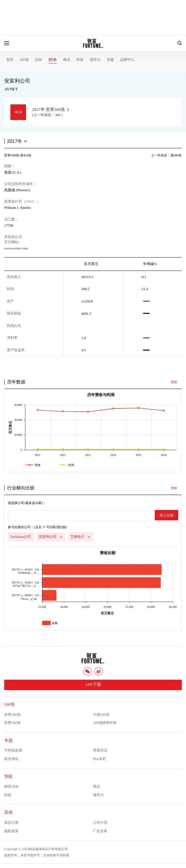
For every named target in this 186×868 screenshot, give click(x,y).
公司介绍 (100, 822)
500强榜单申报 (105, 723)
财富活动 (11, 786)
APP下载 (93, 685)
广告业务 (100, 831)
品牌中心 (127, 60)
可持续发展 (13, 750)
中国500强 (101, 714)
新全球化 (11, 759)
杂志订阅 (11, 822)
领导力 (95, 60)
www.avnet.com (16, 248)
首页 (10, 60)
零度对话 (100, 750)
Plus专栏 (100, 759)
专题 (110, 60)
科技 (80, 60)
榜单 (53, 60)
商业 (67, 60)
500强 (24, 60)
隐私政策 (11, 831)
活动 (38, 60)
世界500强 (12, 714)
